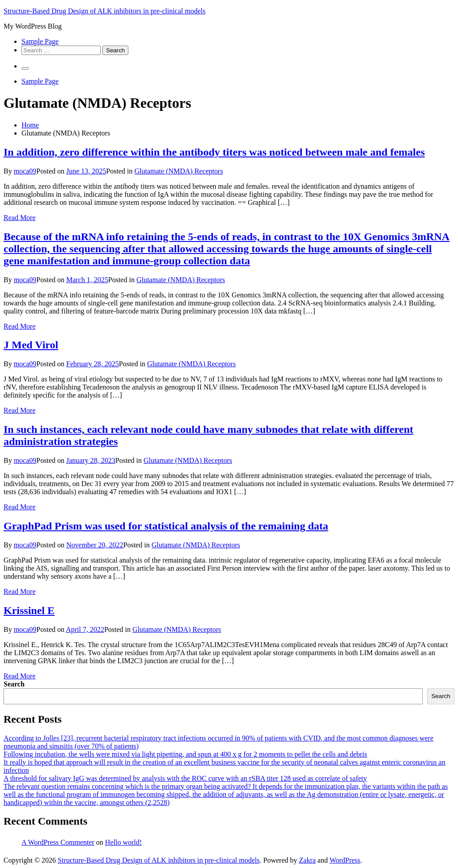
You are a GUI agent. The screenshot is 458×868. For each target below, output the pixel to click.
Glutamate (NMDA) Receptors (178, 171)
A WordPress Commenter (58, 842)
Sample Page (40, 41)
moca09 (25, 171)
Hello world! (123, 842)
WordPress (345, 860)
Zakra (307, 860)
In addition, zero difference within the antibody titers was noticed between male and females (214, 152)
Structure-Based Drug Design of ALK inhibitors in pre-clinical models (104, 11)
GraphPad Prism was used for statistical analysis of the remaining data (166, 526)
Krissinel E (29, 610)
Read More (20, 218)
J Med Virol (31, 345)
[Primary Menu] (25, 68)
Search (14, 684)
